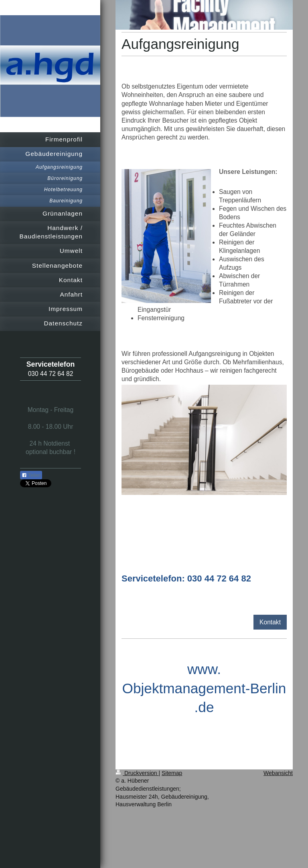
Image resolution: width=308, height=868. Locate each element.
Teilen (31, 475)
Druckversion (137, 773)
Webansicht (278, 773)
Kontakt (270, 622)
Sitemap (172, 773)
